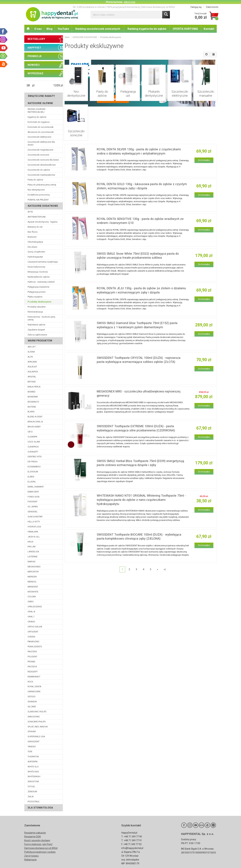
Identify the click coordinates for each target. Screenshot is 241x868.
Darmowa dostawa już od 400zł (41, 848)
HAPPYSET (34, 48)
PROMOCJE (35, 56)
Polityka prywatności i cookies (40, 852)
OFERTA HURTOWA (185, 29)
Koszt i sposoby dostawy (37, 840)
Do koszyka (204, 149)
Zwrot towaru (31, 856)
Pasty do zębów (102, 89)
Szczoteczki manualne (206, 91)
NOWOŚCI (34, 65)
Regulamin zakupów (35, 833)
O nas (38, 29)
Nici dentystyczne (76, 89)
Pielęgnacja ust (128, 89)
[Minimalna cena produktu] (28, 85)
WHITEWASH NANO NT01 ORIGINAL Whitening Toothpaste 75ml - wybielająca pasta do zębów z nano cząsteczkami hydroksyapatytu (141, 494)
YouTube (63, 29)
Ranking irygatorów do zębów (147, 29)
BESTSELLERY (36, 39)
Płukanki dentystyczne (154, 91)
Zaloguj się (196, 7)
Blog (49, 29)
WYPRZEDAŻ (35, 73)
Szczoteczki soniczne (76, 125)
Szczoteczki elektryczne (180, 91)
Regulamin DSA (33, 837)
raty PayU (47, 844)
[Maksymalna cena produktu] (57, 85)
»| (165, 564)
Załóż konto (212, 7)
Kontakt (209, 29)
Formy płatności (33, 844)
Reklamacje (30, 860)
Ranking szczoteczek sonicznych (98, 29)
